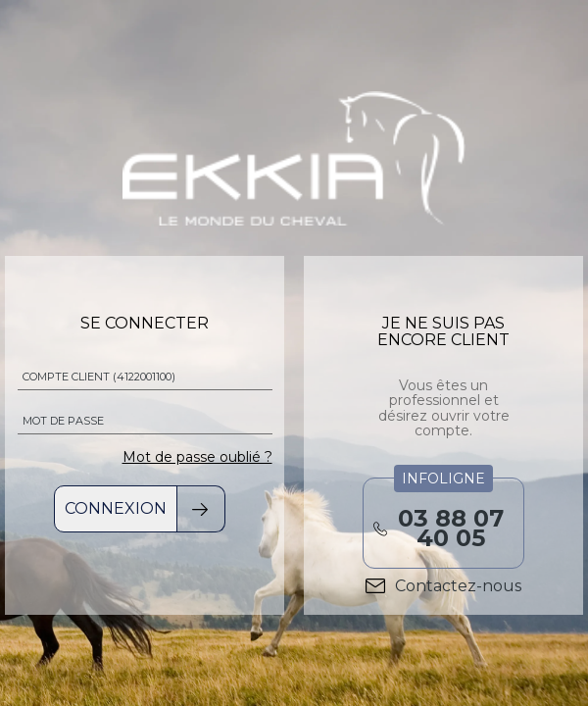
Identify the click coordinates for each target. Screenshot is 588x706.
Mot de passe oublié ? (197, 457)
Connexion (116, 508)
